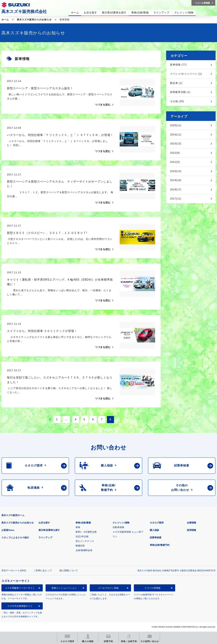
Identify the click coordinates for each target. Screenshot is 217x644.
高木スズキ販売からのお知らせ (34, 20)
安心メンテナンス (85, 541)
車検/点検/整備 (83, 523)
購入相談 (154, 530)
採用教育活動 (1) (180, 92)
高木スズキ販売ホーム (13, 515)
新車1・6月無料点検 (86, 532)
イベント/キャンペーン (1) (186, 74)
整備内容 (80, 546)
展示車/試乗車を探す (49, 530)
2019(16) (176, 180)
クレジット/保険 (121, 523)
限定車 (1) (176, 83)
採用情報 (191, 530)
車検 (78, 527)
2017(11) (176, 199)
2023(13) (176, 144)
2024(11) (176, 135)
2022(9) (175, 153)
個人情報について (69, 570)
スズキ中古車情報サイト (20, 606)
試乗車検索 (156, 538)
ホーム (5, 20)
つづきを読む (103, 105)
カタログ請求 (157, 523)
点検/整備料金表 (84, 550)
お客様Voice (8, 530)
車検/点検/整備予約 (160, 545)
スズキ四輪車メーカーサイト (20, 588)
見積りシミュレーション (64, 588)
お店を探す (44, 523)
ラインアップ (45, 538)
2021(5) (175, 162)
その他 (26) (177, 101)
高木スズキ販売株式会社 (24, 12)
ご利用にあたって (43, 570)
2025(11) (176, 125)
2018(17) (176, 189)
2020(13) (176, 171)
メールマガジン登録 (108, 588)
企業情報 (191, 523)
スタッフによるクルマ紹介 (15, 538)
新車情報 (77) (178, 65)
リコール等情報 (152, 588)
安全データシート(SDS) (14, 570)
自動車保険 (118, 527)
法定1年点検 (82, 536)
